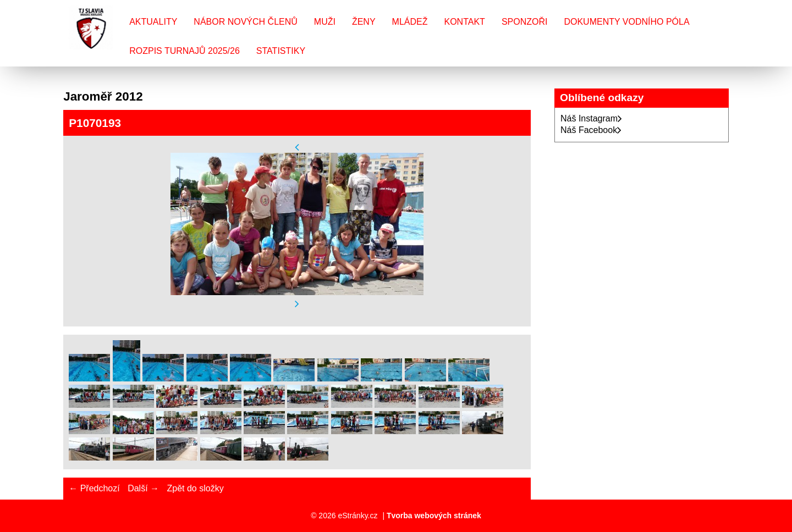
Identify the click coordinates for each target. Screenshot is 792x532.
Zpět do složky (195, 488)
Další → (143, 488)
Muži (325, 22)
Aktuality (153, 22)
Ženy (364, 22)
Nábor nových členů (245, 22)
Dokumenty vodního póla (626, 22)
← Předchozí (94, 488)
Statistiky (281, 51)
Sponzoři (525, 22)
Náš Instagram (591, 118)
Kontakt (465, 22)
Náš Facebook (591, 130)
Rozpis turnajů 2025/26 (185, 51)
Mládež (410, 22)
